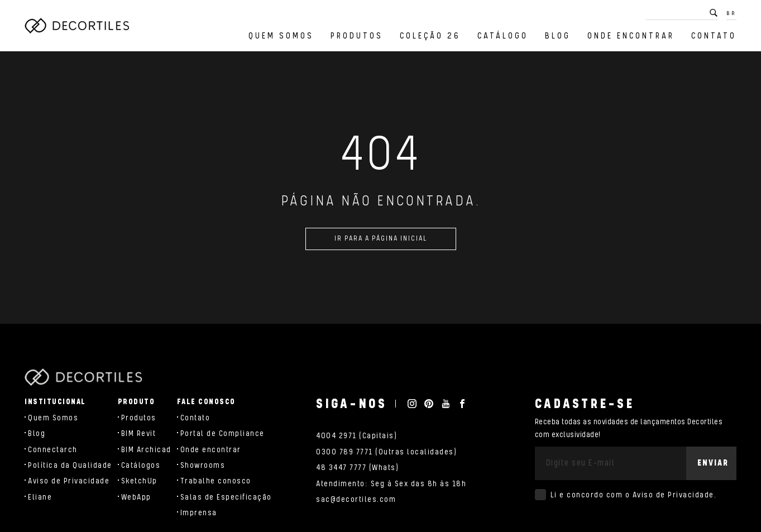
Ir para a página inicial (381, 242)
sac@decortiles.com (356, 500)
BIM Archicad (146, 450)
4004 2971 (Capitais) (356, 436)
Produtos (357, 36)
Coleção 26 (430, 36)
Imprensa (199, 513)
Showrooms (203, 466)
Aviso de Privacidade (69, 481)
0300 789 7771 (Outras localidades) (386, 452)
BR (731, 13)
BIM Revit (139, 434)
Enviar (713, 463)
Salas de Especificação (226, 497)
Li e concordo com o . (634, 495)
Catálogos (141, 466)
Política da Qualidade (70, 466)
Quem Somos (281, 36)
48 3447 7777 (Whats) (357, 468)
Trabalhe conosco (216, 481)
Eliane (40, 497)
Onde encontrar (631, 36)
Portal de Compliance (222, 434)
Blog (558, 36)
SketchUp (139, 481)
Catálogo (503, 36)
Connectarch (53, 450)
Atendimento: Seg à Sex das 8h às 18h (391, 484)
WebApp (136, 497)
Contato (714, 36)
